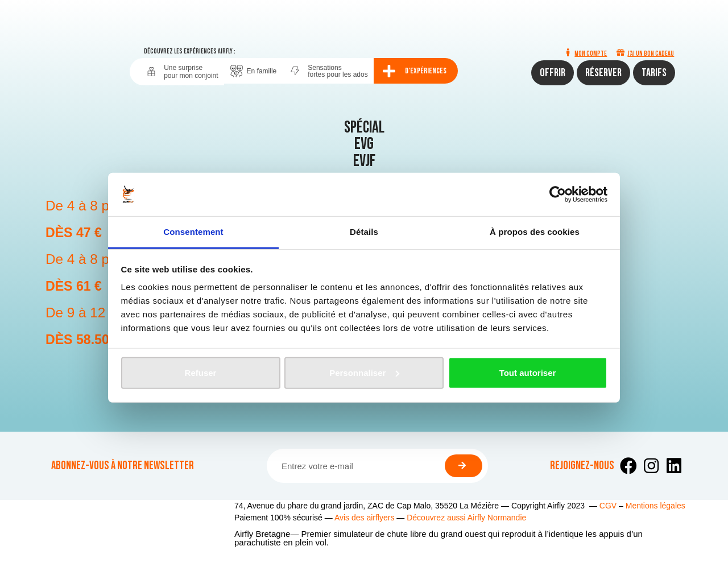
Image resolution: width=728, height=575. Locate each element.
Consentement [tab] (193, 232)
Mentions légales (655, 506)
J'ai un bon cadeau (651, 54)
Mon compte (591, 54)
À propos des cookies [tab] (535, 232)
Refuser (201, 373)
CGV (608, 506)
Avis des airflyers (365, 518)
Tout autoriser (528, 373)
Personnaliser (364, 373)
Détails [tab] (364, 232)
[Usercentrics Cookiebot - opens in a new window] (558, 195)
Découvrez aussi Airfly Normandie (466, 518)
